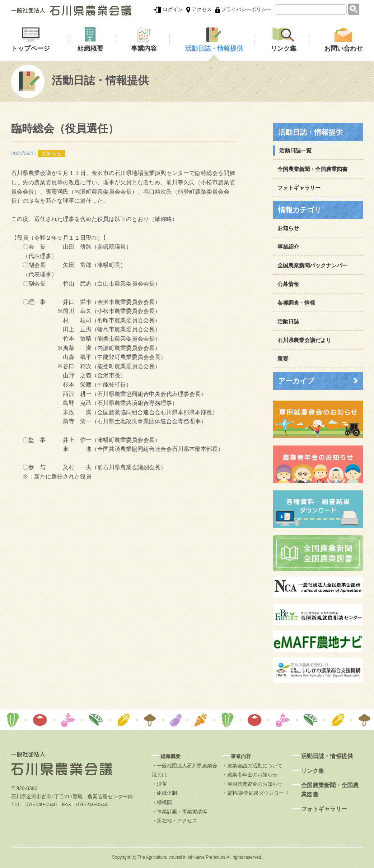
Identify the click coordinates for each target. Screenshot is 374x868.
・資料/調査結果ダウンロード (256, 793)
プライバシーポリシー (244, 9)
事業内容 (144, 49)
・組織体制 (164, 793)
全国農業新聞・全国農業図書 (312, 169)
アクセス (199, 9)
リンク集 (284, 49)
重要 (283, 359)
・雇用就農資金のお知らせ (252, 784)
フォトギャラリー (299, 188)
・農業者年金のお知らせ (250, 775)
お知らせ (288, 228)
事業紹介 (288, 247)
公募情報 (288, 284)
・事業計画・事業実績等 (179, 812)
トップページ (31, 49)
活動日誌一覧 (295, 150)
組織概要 (90, 49)
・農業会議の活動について (252, 766)
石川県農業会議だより (304, 340)
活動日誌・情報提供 (214, 49)
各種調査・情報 (296, 303)
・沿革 (159, 784)
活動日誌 (288, 321)
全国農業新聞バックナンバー (312, 265)
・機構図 (162, 802)
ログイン (168, 9)
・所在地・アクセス (174, 821)
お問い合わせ (343, 49)
